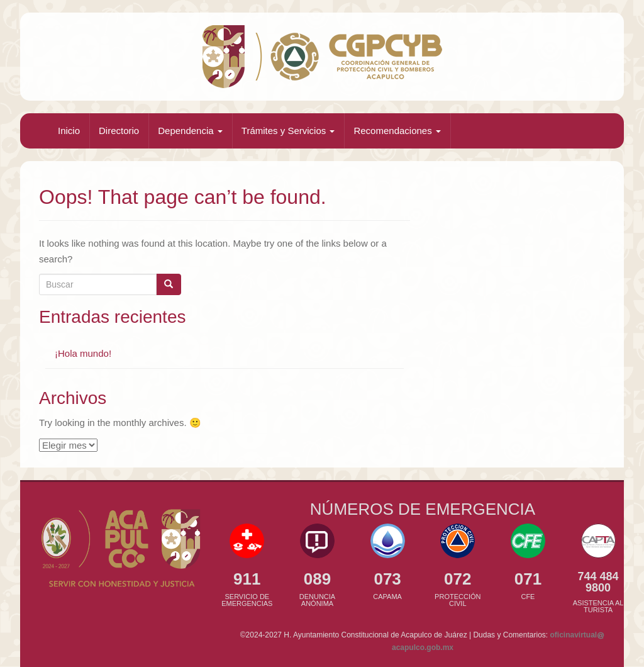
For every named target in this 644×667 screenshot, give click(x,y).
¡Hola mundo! (83, 353)
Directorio (119, 131)
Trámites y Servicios (288, 131)
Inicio (69, 131)
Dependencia (190, 131)
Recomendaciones (397, 131)
